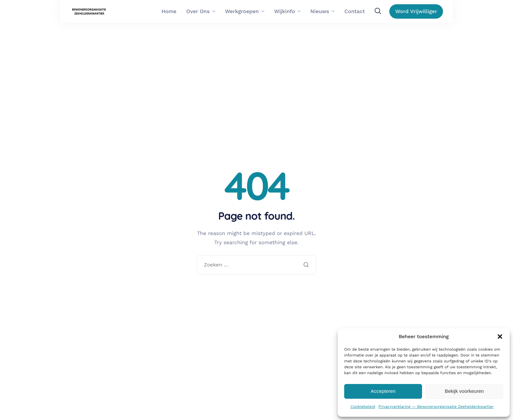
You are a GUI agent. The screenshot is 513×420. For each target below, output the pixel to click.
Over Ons (201, 11)
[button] (500, 337)
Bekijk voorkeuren (464, 391)
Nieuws (323, 11)
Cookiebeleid (363, 407)
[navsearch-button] (378, 11)
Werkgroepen (245, 11)
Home (169, 11)
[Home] (89, 11)
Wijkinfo (287, 11)
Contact (355, 11)
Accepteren (383, 391)
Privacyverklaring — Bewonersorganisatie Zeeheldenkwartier (436, 407)
